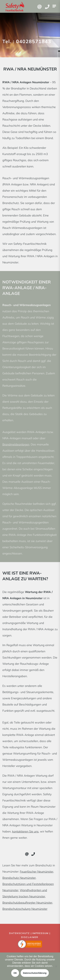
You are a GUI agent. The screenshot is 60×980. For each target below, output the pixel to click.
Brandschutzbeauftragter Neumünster (27, 903)
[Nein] (56, 966)
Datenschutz (19, 933)
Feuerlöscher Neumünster (37, 872)
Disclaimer (30, 937)
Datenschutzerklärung (35, 973)
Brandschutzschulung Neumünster (25, 909)
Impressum (40, 933)
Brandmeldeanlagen (16, 444)
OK (15, 973)
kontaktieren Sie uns (25, 831)
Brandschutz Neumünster (19, 878)
